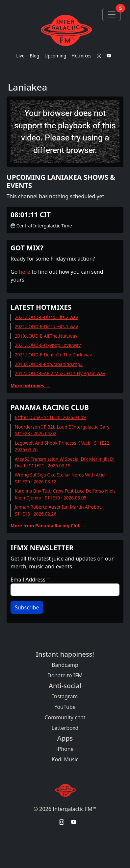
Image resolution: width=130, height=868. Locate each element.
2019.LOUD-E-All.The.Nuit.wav (46, 336)
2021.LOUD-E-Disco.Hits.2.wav (46, 317)
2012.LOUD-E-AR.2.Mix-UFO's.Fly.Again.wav (60, 373)
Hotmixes (81, 56)
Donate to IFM (65, 675)
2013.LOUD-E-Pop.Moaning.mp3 (49, 364)
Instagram (65, 696)
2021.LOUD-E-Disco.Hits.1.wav (46, 326)
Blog (34, 56)
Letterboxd (65, 728)
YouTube (65, 707)
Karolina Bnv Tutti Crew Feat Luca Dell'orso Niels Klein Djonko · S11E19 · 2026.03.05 (65, 494)
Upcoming (55, 56)
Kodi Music (65, 759)
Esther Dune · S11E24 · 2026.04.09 (50, 417)
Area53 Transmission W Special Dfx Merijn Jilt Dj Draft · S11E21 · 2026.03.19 (65, 462)
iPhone (65, 749)
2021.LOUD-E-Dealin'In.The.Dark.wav (53, 355)
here (25, 272)
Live (20, 56)
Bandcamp (65, 665)
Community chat (65, 717)
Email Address (28, 580)
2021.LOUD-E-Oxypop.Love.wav (48, 345)
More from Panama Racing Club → (48, 526)
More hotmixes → (30, 385)
